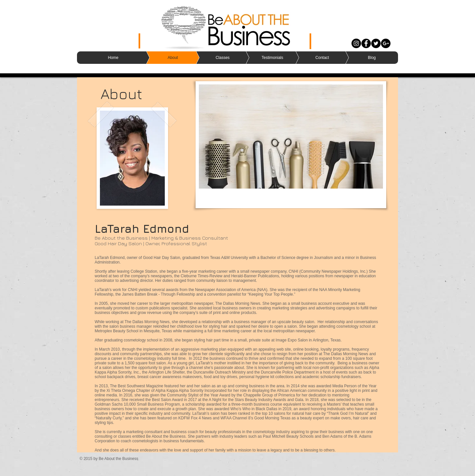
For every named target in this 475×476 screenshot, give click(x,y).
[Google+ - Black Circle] (386, 43)
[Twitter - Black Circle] (376, 43)
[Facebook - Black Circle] (366, 43)
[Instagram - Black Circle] (356, 43)
